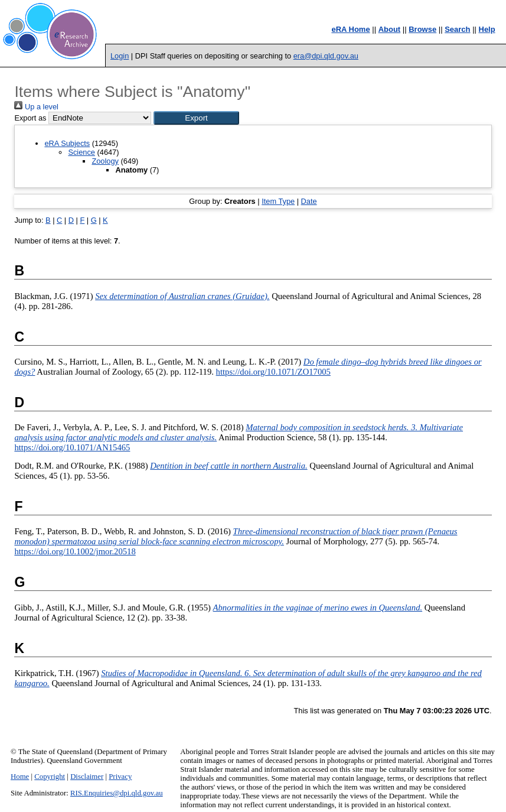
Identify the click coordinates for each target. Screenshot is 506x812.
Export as (30, 118)
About (390, 29)
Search (457, 29)
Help (487, 29)
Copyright (50, 777)
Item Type (278, 201)
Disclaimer (87, 777)
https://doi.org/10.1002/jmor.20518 (75, 551)
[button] (196, 118)
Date (309, 201)
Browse (422, 29)
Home (20, 777)
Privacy (120, 777)
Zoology (105, 161)
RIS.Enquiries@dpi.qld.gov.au (117, 793)
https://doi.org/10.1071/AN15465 (72, 447)
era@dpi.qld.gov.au (326, 56)
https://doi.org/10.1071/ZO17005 (273, 372)
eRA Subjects (67, 143)
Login (120, 56)
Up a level (36, 107)
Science (81, 152)
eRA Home (350, 29)
